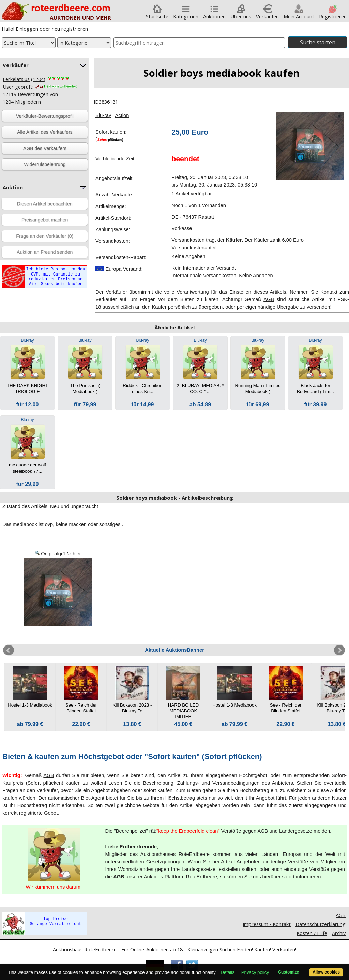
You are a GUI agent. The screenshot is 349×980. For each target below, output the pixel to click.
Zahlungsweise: (113, 229)
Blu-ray (103, 115)
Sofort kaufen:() (111, 136)
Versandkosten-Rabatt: (121, 257)
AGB (269, 299)
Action (122, 115)
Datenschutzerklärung (321, 924)
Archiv (339, 933)
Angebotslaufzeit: (115, 178)
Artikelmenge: (111, 206)
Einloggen (27, 29)
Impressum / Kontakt (267, 924)
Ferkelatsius (16, 79)
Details (227, 972)
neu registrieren (70, 29)
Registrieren (333, 14)
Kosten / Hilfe (312, 933)
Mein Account (299, 14)
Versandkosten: (113, 241)
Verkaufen (267, 14)
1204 (38, 79)
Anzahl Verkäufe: (114, 195)
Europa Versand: (119, 269)
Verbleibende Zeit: (116, 159)
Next (339, 650)
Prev (9, 650)
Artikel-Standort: (113, 218)
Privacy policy (255, 972)
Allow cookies (326, 972)
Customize (289, 972)
